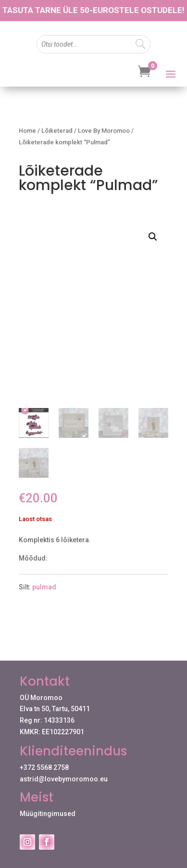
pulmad (44, 587)
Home (27, 131)
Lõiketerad (57, 131)
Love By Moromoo (104, 131)
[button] (153, 237)
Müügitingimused (48, 814)
